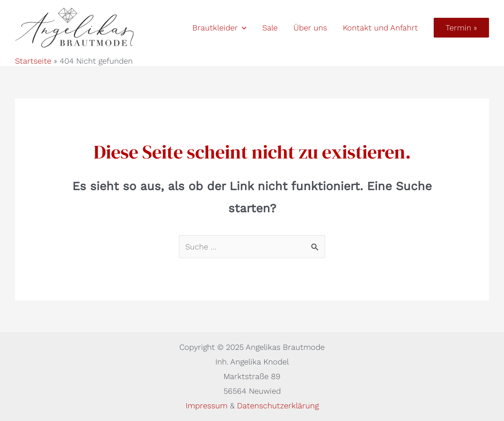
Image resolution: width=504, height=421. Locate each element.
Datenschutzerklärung (278, 406)
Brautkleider (219, 28)
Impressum (208, 406)
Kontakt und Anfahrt (380, 28)
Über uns (310, 28)
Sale (270, 28)
